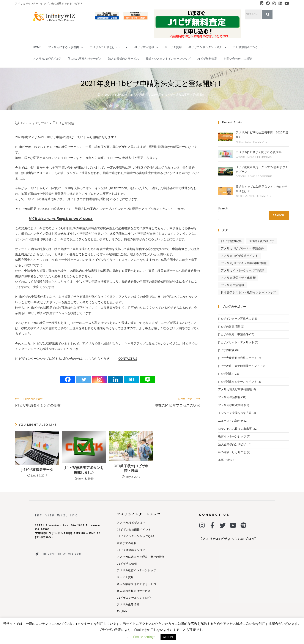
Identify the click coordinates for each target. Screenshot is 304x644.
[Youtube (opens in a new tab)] (286, 3)
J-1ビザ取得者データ (37, 470)
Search (223, 208)
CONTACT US (128, 358)
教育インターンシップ (232, 436)
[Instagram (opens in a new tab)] (274, 3)
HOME (37, 47)
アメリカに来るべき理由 (66, 47)
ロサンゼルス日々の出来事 (235, 429)
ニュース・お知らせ (231, 421)
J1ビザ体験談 (226, 350)
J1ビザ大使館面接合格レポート (238, 358)
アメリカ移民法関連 (231, 405)
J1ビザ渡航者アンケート (249, 47)
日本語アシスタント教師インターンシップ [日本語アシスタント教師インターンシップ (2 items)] (248, 292)
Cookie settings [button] (144, 637)
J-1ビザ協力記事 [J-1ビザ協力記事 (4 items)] (231, 241)
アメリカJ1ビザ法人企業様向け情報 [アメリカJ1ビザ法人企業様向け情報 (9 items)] (244, 263)
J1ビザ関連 (66, 123)
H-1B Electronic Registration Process (61, 218)
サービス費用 (173, 47)
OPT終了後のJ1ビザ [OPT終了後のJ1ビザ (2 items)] (261, 241)
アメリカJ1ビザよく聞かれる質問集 (259, 152)
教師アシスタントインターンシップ (168, 59)
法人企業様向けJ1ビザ (232, 444)
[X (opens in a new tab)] (262, 3)
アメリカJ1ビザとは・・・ (109, 47)
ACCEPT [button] (168, 637)
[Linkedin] (116, 379)
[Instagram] (100, 379)
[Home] (99, 95)
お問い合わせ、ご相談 (238, 59)
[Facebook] (68, 379)
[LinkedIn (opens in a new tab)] (280, 3)
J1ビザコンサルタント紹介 (207, 47)
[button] (66, 47)
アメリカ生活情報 (229, 397)
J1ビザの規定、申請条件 (233, 334)
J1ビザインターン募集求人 (235, 318)
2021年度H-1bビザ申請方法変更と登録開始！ (178, 95)
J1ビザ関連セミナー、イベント (238, 381)
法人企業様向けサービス (124, 59)
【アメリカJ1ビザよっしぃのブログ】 (229, 539)
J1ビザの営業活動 (229, 326)
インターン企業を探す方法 (235, 413)
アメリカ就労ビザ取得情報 (235, 389)
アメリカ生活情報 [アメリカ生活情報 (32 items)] (232, 285)
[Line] (148, 379)
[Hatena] (132, 379)
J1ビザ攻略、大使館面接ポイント (239, 366)
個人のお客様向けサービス (85, 59)
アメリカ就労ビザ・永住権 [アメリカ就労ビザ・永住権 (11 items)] (238, 278)
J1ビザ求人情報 (146, 47)
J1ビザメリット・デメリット (236, 342)
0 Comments (260, 142)
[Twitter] (84, 379)
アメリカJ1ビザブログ (47, 59)
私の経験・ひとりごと (232, 452)
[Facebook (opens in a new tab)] (268, 3)
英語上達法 (225, 460)
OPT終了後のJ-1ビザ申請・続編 (131, 468)
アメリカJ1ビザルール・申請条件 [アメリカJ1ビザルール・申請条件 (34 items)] (242, 248)
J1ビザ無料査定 (207, 59)
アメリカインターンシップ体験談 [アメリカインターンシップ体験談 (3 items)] (243, 270)
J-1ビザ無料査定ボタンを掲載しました (84, 470)
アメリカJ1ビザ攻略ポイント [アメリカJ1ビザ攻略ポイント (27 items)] (240, 256)
